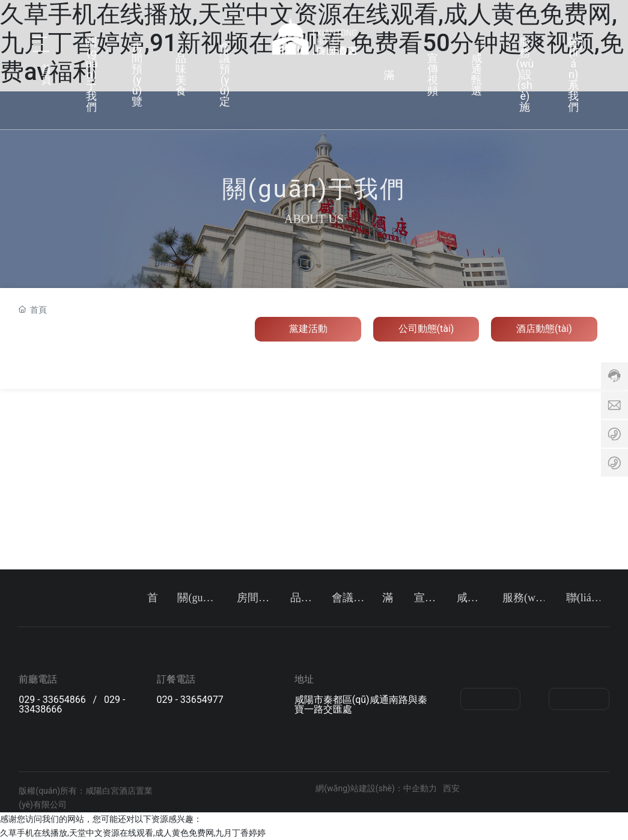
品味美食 (181, 72)
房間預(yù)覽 (137, 72)
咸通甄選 (477, 72)
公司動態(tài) (426, 329)
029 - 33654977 (190, 700)
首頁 (46, 72)
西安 (451, 788)
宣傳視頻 (433, 72)
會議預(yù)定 (225, 72)
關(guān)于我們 (92, 72)
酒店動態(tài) (544, 329)
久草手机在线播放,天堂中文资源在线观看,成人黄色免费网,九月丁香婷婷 (133, 833)
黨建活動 (308, 329)
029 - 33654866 (52, 700)
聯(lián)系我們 (573, 72)
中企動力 (420, 788)
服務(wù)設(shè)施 (525, 72)
